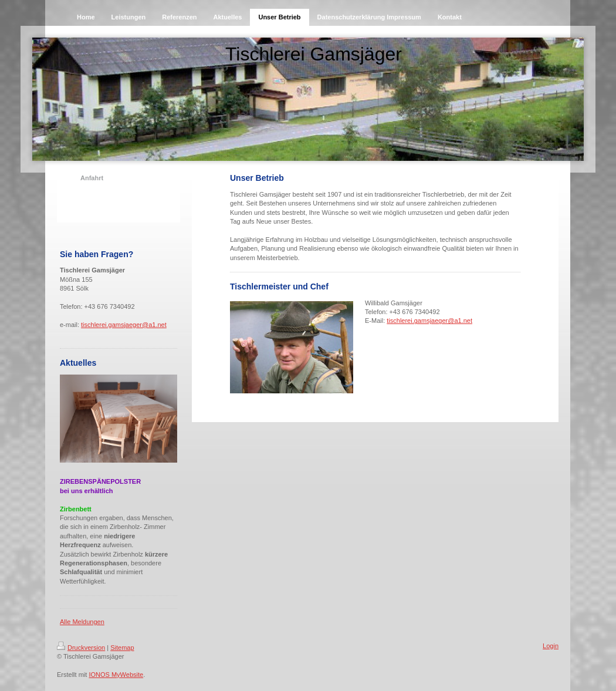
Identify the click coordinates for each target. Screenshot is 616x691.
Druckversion (81, 648)
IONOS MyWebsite (116, 675)
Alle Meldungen (82, 622)
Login (551, 646)
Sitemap (122, 648)
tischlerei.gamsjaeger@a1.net (124, 325)
